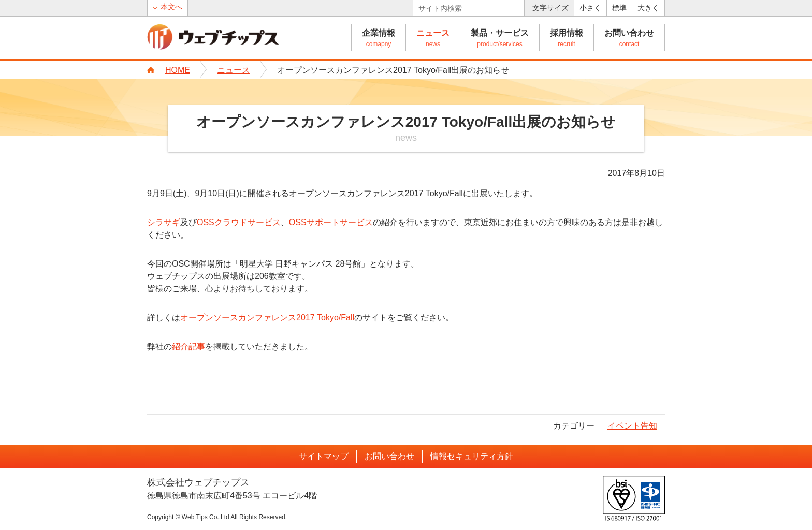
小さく (590, 8)
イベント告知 (632, 426)
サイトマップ (324, 456)
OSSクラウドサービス (239, 222)
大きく (648, 8)
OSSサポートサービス (331, 222)
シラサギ (164, 222)
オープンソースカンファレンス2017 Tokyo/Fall (267, 318)
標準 (619, 8)
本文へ (171, 7)
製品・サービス (500, 33)
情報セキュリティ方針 (472, 456)
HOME (178, 70)
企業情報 (379, 33)
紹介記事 (189, 347)
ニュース (433, 33)
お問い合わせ (629, 33)
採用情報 (567, 33)
